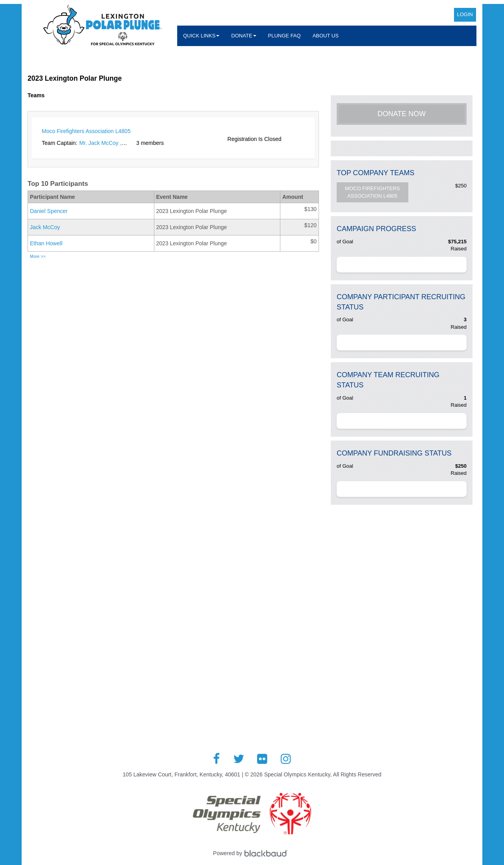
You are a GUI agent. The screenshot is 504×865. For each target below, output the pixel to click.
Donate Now (402, 114)
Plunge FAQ (284, 36)
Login (465, 14)
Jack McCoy (45, 227)
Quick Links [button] (201, 36)
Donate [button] (244, 36)
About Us (326, 36)
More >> (38, 256)
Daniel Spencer (49, 211)
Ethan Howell (46, 243)
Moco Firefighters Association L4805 (372, 192)
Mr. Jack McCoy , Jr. (104, 143)
